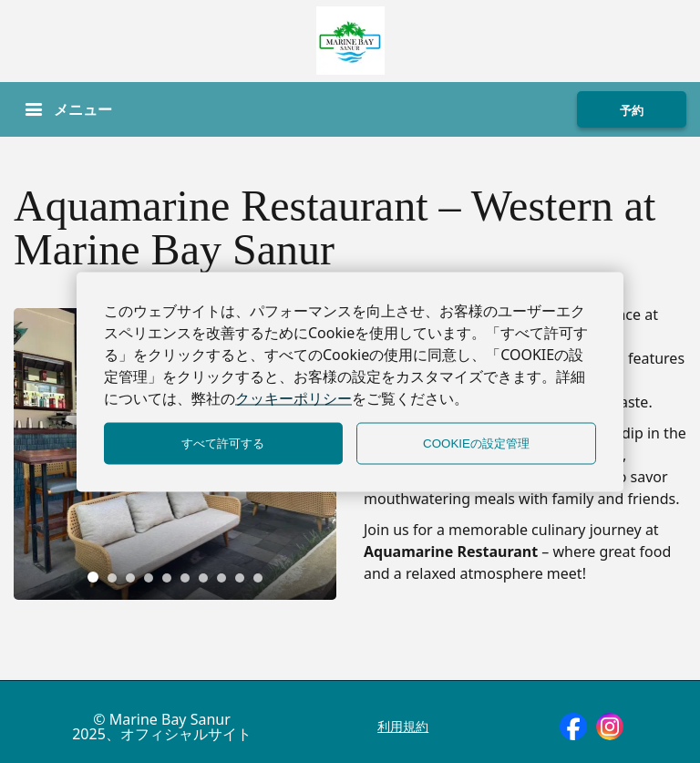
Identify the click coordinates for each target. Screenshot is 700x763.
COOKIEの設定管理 (476, 443)
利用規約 (403, 727)
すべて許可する (223, 443)
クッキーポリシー (293, 397)
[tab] (93, 577)
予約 (632, 110)
